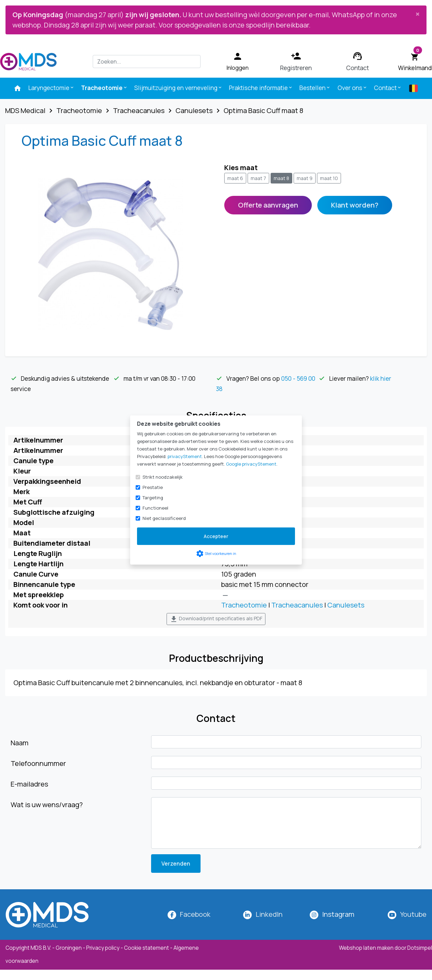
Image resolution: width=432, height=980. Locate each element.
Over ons (353, 88)
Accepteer (216, 536)
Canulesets (346, 605)
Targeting (153, 498)
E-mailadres (29, 784)
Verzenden (176, 864)
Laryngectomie (51, 88)
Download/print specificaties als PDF (216, 619)
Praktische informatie (261, 88)
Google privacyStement (251, 464)
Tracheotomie (104, 88)
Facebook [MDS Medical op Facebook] (195, 914)
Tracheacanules (297, 605)
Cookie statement (146, 948)
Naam (20, 743)
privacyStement (185, 456)
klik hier (381, 378)
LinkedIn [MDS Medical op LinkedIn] (269, 914)
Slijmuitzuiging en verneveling (178, 88)
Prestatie (153, 487)
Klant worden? (355, 205)
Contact (388, 88)
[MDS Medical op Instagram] (338, 914)
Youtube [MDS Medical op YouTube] (413, 914)
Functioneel (155, 508)
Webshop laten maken (367, 948)
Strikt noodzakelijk (163, 477)
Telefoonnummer (38, 763)
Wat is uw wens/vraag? (47, 805)
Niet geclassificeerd (164, 518)
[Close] (418, 14)
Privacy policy (103, 948)
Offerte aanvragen (268, 205)
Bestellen (315, 88)
